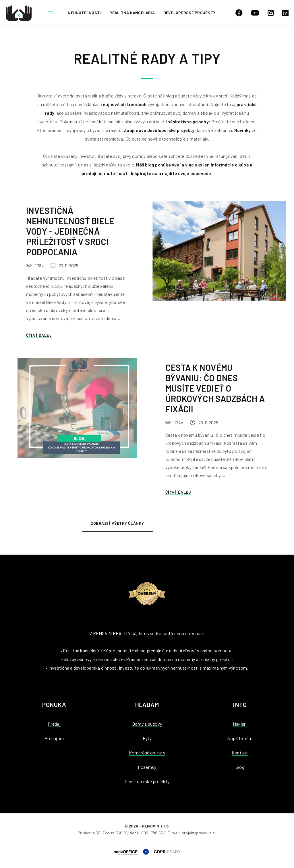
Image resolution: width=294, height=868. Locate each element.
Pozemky (147, 767)
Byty (147, 738)
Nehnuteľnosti (84, 13)
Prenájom (54, 738)
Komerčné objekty (147, 753)
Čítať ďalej (39, 335)
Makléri (240, 724)
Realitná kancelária (132, 13)
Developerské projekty (189, 13)
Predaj (54, 724)
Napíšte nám (240, 738)
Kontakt (240, 753)
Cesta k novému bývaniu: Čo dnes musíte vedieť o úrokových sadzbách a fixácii (215, 388)
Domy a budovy (147, 724)
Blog (240, 767)
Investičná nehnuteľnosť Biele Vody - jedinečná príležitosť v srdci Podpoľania (70, 231)
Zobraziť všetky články (117, 523)
